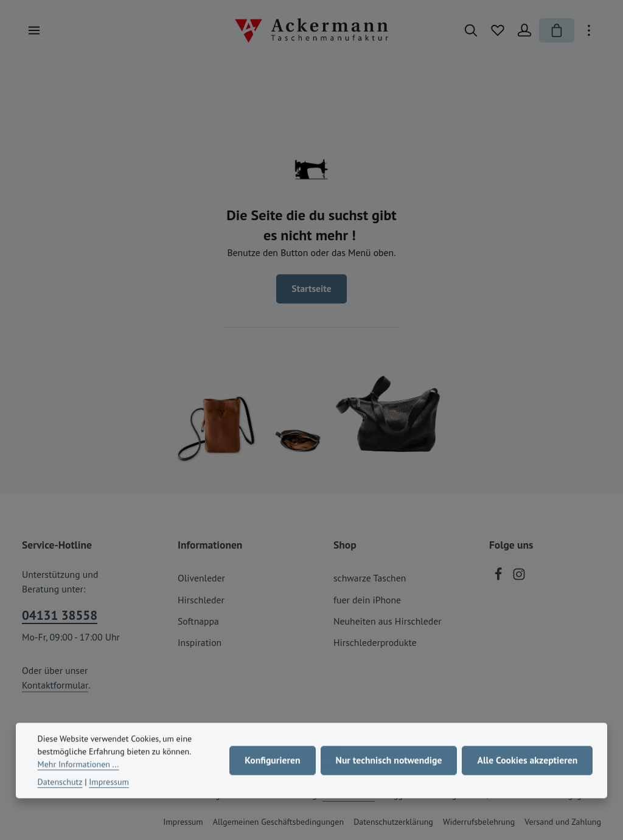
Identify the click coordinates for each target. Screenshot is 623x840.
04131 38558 (60, 615)
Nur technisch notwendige (389, 768)
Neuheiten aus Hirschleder (388, 621)
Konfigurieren (272, 768)
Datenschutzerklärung (393, 822)
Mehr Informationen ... (78, 772)
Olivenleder (201, 578)
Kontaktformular (55, 685)
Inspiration (200, 642)
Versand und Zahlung (563, 822)
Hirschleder (201, 600)
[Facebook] (499, 577)
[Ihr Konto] (524, 30)
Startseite (311, 288)
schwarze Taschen (370, 578)
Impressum (183, 822)
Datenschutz (60, 790)
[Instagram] (519, 577)
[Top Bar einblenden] (589, 30)
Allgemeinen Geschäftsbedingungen (278, 822)
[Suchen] (471, 30)
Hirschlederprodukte (375, 642)
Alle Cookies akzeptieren (527, 768)
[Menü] (34, 30)
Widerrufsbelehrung (479, 822)
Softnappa (198, 621)
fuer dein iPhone (367, 600)
